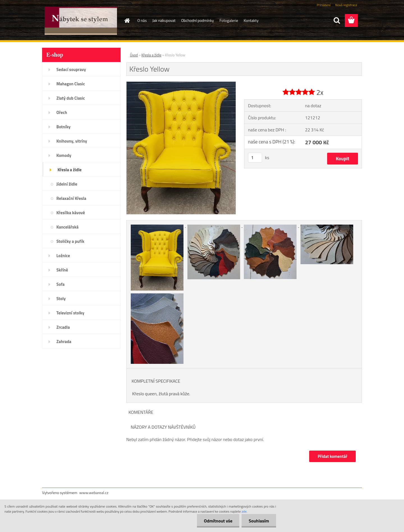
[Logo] (81, 21)
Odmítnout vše (218, 521)
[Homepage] (127, 20)
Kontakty (251, 20)
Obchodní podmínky (198, 20)
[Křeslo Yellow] (181, 84)
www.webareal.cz (94, 493)
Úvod (134, 55)
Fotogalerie (229, 20)
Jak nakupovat (164, 20)
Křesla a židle (151, 55)
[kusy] (255, 158)
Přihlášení (324, 5)
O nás (142, 20)
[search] (337, 20)
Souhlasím (259, 521)
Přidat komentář (332, 456)
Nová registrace (346, 5)
